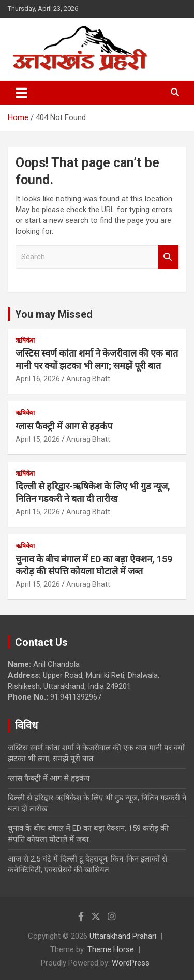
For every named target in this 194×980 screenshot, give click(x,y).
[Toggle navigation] (21, 93)
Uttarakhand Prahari (123, 936)
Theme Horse (111, 949)
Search (168, 257)
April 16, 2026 (38, 379)
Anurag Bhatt (88, 379)
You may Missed (54, 314)
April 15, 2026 (38, 439)
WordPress (131, 963)
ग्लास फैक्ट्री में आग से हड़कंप (64, 426)
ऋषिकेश (25, 340)
